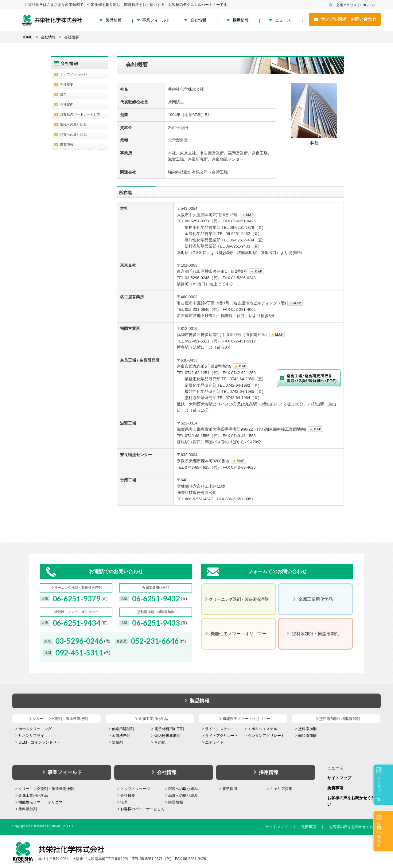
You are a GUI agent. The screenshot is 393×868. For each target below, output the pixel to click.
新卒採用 (230, 789)
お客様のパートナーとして (80, 114)
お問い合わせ (379, 835)
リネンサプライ (31, 736)
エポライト (214, 742)
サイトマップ (339, 778)
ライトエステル (218, 729)
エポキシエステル (263, 729)
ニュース (283, 20)
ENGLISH (368, 5)
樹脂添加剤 (307, 736)
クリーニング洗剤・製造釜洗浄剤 (46, 789)
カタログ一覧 (379, 788)
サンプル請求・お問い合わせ (345, 19)
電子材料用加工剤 (169, 729)
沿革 (63, 94)
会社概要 (67, 84)
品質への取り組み (73, 135)
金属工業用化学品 (33, 796)
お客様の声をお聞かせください (355, 827)
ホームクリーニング (35, 729)
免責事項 (335, 788)
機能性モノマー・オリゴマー (42, 802)
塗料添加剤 (307, 729)
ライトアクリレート (222, 736)
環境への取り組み (73, 124)
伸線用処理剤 (123, 729)
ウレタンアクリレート (266, 736)
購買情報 (67, 144)
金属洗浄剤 (121, 736)
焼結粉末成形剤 (167, 736)
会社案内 (67, 104)
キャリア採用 (281, 789)
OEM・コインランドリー (39, 742)
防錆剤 (117, 742)
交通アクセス (346, 5)
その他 (160, 742)
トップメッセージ (73, 74)
